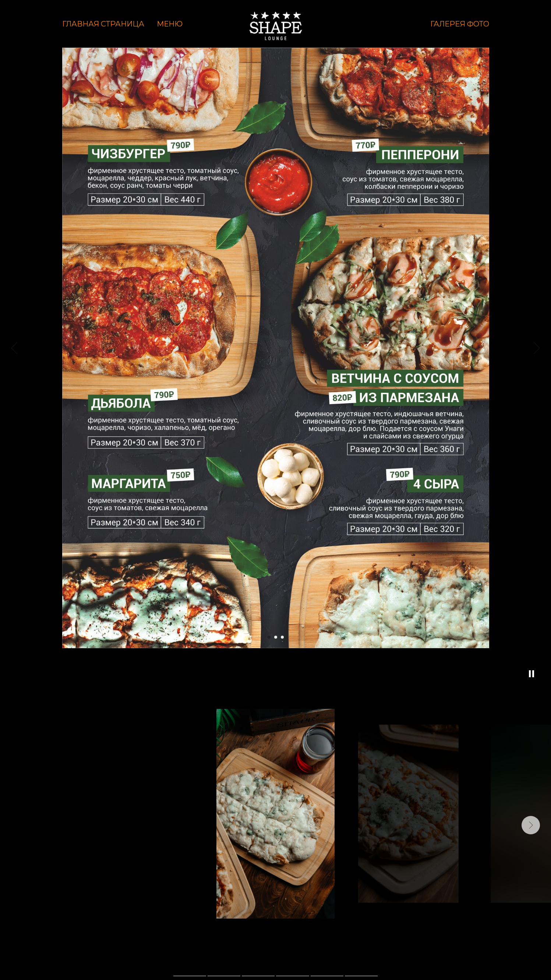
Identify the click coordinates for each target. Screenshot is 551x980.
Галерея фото (460, 24)
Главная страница (103, 24)
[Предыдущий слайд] (14, 348)
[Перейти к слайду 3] (282, 637)
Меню (170, 24)
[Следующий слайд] (537, 348)
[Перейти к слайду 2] (276, 637)
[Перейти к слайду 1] (269, 637)
